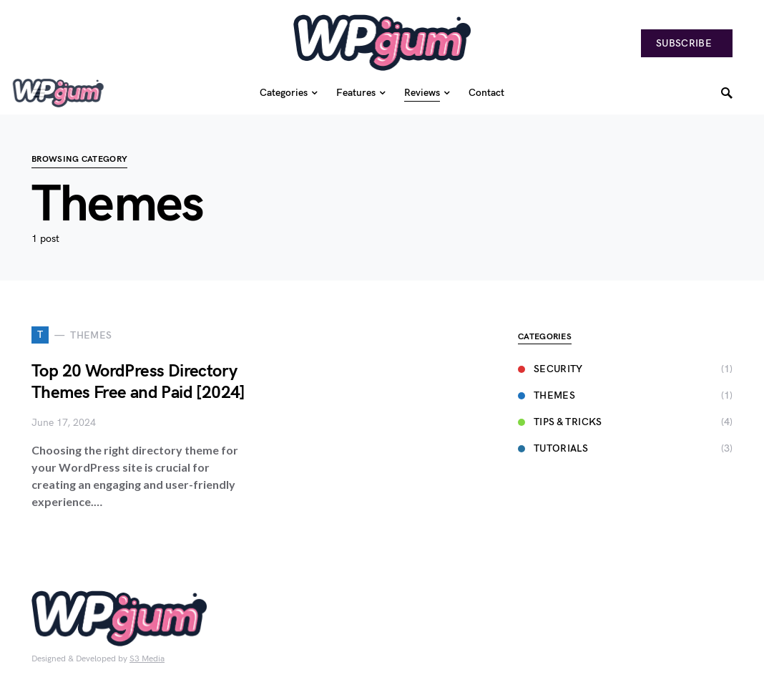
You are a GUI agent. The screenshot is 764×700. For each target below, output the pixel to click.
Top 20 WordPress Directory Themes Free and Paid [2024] (138, 382)
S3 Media (147, 659)
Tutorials (553, 448)
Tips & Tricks (560, 422)
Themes (547, 395)
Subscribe (684, 43)
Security (550, 369)
